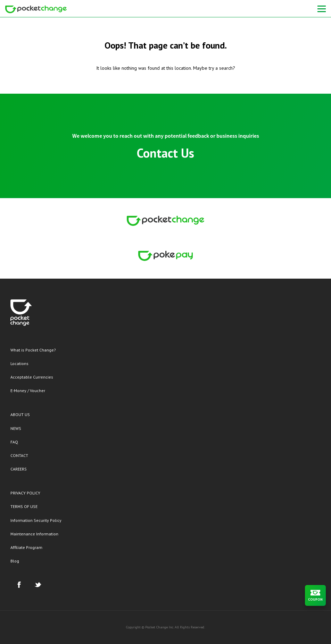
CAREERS (19, 469)
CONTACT (19, 455)
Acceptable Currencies (32, 377)
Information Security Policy (36, 520)
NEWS (16, 428)
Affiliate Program (26, 547)
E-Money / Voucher (28, 391)
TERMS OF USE (24, 506)
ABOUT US (20, 414)
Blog (15, 561)
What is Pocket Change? (33, 350)
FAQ (14, 442)
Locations (19, 363)
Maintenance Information (34, 534)
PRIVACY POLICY (25, 493)
